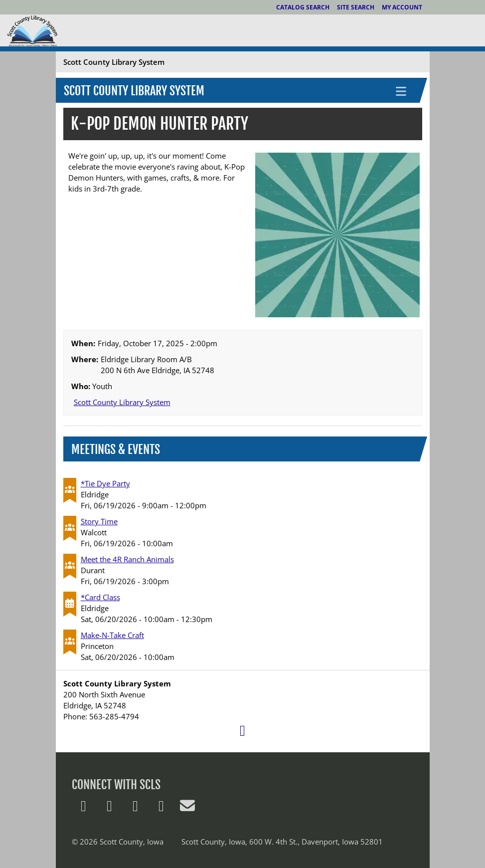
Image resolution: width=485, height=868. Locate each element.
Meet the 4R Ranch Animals (127, 559)
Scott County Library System (134, 91)
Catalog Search (303, 7)
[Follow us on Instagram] (162, 808)
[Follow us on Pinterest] (136, 808)
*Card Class (100, 597)
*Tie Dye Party (105, 483)
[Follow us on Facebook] (110, 808)
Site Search (356, 7)
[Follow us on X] (84, 808)
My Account (402, 7)
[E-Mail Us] (187, 808)
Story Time (99, 521)
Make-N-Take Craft (112, 635)
